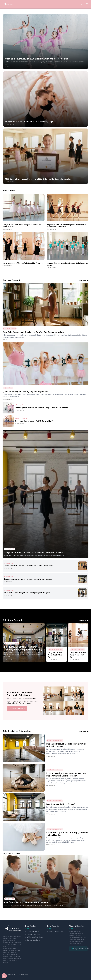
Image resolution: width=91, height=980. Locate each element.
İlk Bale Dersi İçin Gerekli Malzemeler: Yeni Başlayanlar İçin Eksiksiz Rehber (66, 775)
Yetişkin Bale (10, 549)
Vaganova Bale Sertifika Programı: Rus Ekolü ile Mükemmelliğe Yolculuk (66, 226)
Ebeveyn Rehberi (10, 329)
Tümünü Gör (84, 280)
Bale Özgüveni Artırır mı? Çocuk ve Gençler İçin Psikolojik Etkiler (42, 408)
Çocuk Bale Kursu (32, 931)
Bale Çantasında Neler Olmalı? (61, 804)
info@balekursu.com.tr (81, 949)
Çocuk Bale (8, 388)
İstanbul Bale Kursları (55, 931)
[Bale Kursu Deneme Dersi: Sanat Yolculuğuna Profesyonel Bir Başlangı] (24, 643)
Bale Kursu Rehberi (12, 643)
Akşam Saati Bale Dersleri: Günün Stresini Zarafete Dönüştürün (28, 566)
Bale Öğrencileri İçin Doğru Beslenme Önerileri (26, 902)
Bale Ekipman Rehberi (55, 740)
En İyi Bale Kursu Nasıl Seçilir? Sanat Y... (56, 655)
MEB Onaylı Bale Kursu (34, 937)
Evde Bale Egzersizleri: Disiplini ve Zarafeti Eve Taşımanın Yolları (33, 332)
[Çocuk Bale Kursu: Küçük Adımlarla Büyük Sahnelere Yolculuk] (45, 42)
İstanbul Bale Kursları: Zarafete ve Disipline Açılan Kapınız (68, 264)
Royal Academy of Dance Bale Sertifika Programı (23, 263)
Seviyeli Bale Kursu (33, 940)
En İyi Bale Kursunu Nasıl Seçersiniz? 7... (78, 655)
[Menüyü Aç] (87, 4)
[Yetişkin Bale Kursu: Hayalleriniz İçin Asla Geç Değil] (45, 99)
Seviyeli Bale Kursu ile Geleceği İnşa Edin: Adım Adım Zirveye (22, 226)
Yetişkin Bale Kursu (33, 934)
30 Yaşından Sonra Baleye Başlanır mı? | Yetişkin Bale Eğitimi (27, 593)
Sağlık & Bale (10, 899)
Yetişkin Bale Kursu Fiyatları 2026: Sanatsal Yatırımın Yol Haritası (35, 553)
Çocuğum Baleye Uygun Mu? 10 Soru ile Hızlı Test (36, 421)
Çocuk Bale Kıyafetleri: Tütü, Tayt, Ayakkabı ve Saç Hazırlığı (67, 834)
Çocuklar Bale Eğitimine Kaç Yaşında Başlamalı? (25, 391)
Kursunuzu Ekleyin (17, 708)
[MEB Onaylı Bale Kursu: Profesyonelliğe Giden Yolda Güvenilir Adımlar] (45, 156)
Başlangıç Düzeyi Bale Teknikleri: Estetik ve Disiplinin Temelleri (67, 745)
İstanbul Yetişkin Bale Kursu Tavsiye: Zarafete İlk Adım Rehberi (28, 579)
